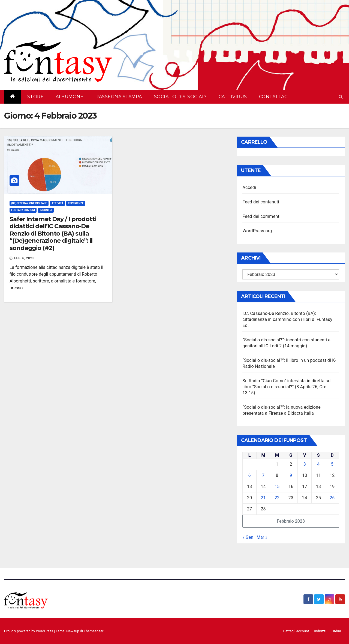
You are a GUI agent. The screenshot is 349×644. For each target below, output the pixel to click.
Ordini (336, 631)
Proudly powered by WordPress (29, 631)
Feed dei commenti (261, 216)
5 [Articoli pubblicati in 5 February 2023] (332, 464)
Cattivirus (233, 97)
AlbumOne (70, 97)
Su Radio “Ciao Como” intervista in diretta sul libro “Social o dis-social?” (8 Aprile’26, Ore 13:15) (287, 387)
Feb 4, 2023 (24, 258)
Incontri (46, 210)
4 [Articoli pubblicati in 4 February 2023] (318, 464)
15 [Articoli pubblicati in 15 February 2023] (277, 487)
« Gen (248, 537)
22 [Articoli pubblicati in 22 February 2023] (277, 498)
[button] (341, 97)
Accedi (249, 187)
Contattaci (274, 97)
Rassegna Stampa (119, 97)
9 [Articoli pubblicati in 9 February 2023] (291, 475)
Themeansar (94, 631)
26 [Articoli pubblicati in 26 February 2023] (332, 498)
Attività (57, 203)
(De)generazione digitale (29, 203)
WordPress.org (257, 231)
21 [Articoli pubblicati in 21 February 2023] (263, 498)
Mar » (262, 537)
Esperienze (76, 203)
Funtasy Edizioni (23, 210)
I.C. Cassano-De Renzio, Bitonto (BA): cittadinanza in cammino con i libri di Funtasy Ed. (287, 319)
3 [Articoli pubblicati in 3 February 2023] (305, 464)
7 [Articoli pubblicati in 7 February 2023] (263, 475)
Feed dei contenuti (261, 202)
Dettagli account (296, 631)
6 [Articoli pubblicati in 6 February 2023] (250, 475)
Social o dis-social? (180, 97)
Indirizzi (320, 631)
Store (36, 97)
